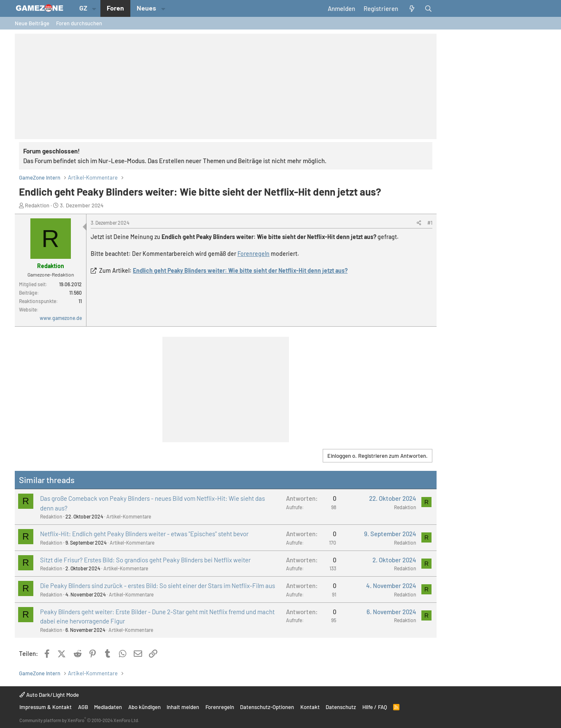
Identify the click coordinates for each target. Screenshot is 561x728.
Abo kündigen (144, 707)
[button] (94, 8)
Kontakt (310, 707)
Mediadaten (108, 707)
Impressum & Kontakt (46, 707)
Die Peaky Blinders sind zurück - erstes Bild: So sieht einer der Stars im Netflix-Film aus (158, 586)
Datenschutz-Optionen (267, 707)
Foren (115, 8)
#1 (430, 223)
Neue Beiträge (32, 23)
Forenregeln (254, 254)
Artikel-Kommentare (129, 516)
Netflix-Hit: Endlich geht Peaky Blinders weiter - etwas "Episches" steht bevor (144, 534)
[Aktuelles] (411, 8)
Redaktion (37, 205)
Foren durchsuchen (79, 23)
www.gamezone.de (61, 318)
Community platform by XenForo (79, 720)
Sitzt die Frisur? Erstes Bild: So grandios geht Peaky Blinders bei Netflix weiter (145, 560)
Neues (146, 8)
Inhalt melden (183, 707)
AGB (83, 707)
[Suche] (428, 8)
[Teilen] (419, 223)
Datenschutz (341, 707)
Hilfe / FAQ (375, 707)
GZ (83, 8)
